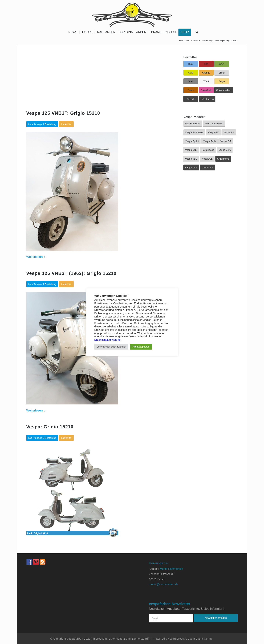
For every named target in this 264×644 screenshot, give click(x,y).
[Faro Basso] (208, 150)
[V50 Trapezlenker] (214, 124)
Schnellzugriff (141, 639)
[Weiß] (206, 81)
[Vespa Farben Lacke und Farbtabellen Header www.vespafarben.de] (132, 14)
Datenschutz (117, 639)
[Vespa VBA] (225, 150)
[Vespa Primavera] (194, 132)
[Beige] (222, 81)
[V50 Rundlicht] (193, 124)
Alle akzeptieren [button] (141, 347)
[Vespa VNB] (191, 150)
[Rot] (206, 64)
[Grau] (191, 81)
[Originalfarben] (224, 90)
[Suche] (196, 32)
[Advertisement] (96, 83)
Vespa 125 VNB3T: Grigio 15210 (63, 113)
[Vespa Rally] (209, 141)
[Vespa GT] (226, 141)
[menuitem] (73, 32)
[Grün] (222, 64)
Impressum (100, 639)
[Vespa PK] (229, 132)
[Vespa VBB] (191, 159)
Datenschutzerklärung (108, 340)
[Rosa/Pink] (206, 90)
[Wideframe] (208, 168)
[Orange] (206, 73)
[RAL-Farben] (207, 99)
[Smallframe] (223, 159)
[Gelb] (191, 73)
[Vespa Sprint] (192, 141)
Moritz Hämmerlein (171, 569)
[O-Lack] (191, 99)
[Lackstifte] (66, 124)
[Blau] (191, 64)
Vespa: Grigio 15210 (50, 427)
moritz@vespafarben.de (164, 584)
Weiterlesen (36, 257)
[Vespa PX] (213, 132)
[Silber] (222, 73)
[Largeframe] (191, 168)
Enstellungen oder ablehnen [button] (111, 347)
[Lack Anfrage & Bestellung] (42, 124)
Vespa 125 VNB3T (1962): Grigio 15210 (71, 273)
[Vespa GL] (207, 159)
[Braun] (191, 90)
